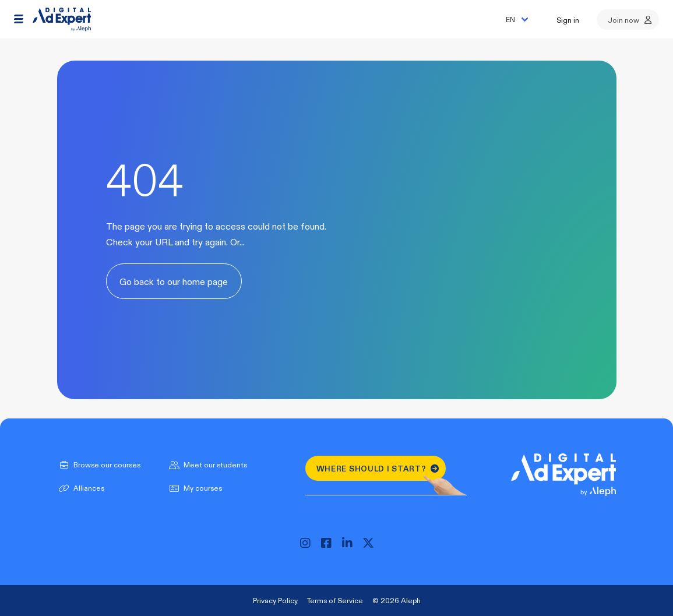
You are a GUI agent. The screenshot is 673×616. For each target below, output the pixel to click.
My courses (195, 488)
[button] (19, 19)
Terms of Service (335, 600)
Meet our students (207, 464)
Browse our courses (99, 464)
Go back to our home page (174, 281)
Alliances (81, 488)
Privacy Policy (275, 600)
